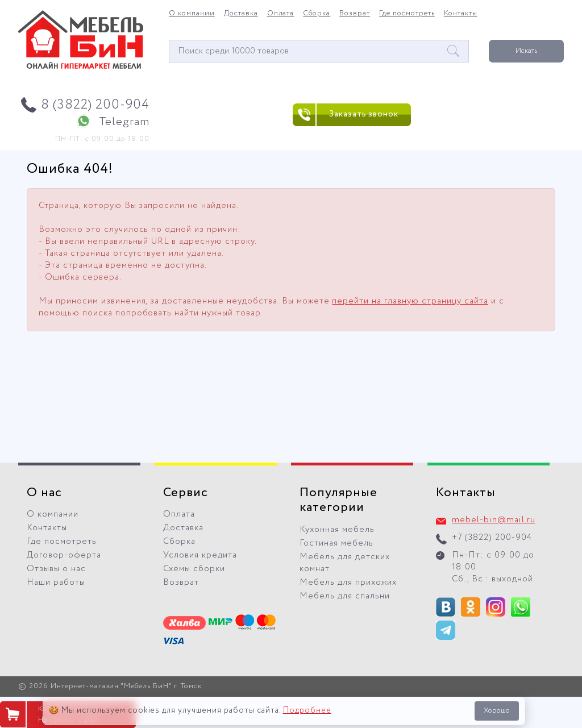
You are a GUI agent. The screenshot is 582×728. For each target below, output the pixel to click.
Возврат (355, 14)
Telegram (124, 122)
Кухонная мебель (337, 530)
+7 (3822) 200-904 (492, 538)
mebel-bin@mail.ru (494, 520)
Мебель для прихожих (348, 583)
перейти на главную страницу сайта (410, 301)
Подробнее (307, 710)
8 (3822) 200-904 (95, 105)
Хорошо (497, 711)
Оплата (281, 14)
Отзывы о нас (56, 569)
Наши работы (56, 583)
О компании (192, 14)
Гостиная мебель (336, 543)
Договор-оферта (64, 555)
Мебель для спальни (345, 596)
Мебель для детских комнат (345, 563)
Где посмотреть (407, 14)
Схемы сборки (194, 569)
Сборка (317, 14)
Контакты (461, 14)
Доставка (241, 14)
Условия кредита (200, 555)
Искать (526, 51)
